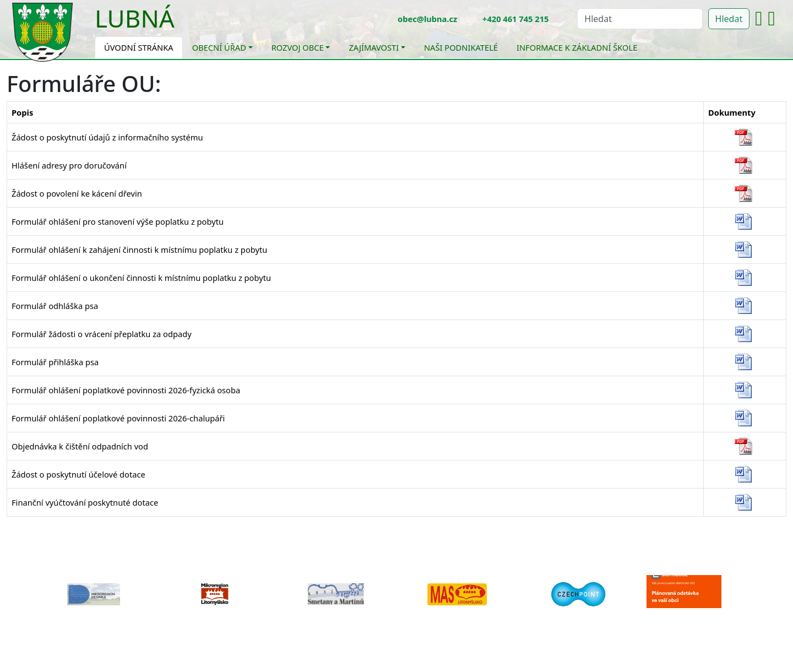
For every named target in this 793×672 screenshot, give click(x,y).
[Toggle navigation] (183, 25)
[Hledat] (640, 19)
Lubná (135, 18)
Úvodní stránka (139, 47)
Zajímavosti (374, 47)
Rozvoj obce (298, 47)
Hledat (729, 19)
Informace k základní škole (577, 47)
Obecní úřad (219, 47)
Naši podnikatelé (461, 47)
